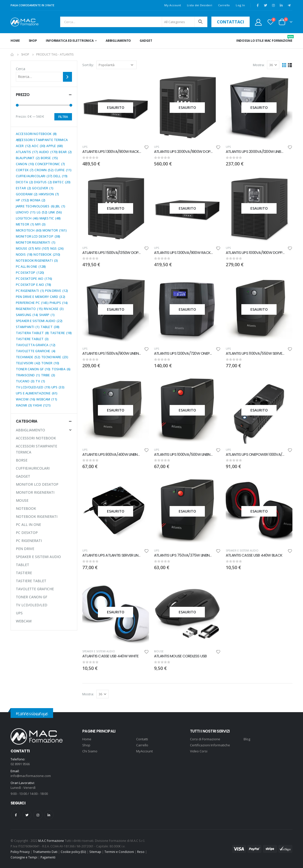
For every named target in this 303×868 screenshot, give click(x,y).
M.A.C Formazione (51, 841)
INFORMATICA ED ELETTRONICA (70, 41)
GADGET (146, 41)
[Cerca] (67, 77)
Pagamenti (48, 857)
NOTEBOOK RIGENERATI (37, 516)
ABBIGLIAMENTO (118, 41)
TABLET (23, 565)
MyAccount (144, 751)
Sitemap (95, 852)
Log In (240, 5)
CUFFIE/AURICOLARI (33, 468)
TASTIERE (24, 573)
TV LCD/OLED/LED (32, 605)
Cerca (21, 69)
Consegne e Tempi (24, 857)
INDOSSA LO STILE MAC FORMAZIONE (264, 39)
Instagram (38, 815)
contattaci (231, 22)
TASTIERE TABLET (31, 581)
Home (15, 41)
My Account (173, 5)
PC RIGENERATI (29, 541)
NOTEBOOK (26, 508)
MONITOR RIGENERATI (35, 492)
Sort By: (88, 65)
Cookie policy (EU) (73, 852)
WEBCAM (24, 621)
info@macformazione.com (31, 776)
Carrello (224, 5)
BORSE (22, 460)
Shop (33, 41)
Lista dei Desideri (200, 5)
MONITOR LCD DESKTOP (37, 484)
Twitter (27, 815)
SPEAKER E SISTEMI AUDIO (242, 551)
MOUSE (159, 651)
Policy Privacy (20, 852)
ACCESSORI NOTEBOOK (36, 438)
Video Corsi (199, 751)
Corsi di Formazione (205, 739)
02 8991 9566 (20, 764)
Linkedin (49, 815)
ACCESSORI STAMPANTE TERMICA (36, 449)
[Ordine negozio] (117, 65)
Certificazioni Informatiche (210, 745)
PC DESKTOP (27, 533)
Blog (247, 739)
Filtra (63, 117)
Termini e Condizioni (119, 852)
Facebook (16, 815)
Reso (141, 852)
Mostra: (259, 65)
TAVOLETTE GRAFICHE (35, 589)
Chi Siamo (90, 751)
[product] (116, 107)
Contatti (142, 739)
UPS (85, 147)
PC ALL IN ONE (28, 524)
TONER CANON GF (32, 597)
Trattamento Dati (45, 852)
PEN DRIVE (25, 549)
